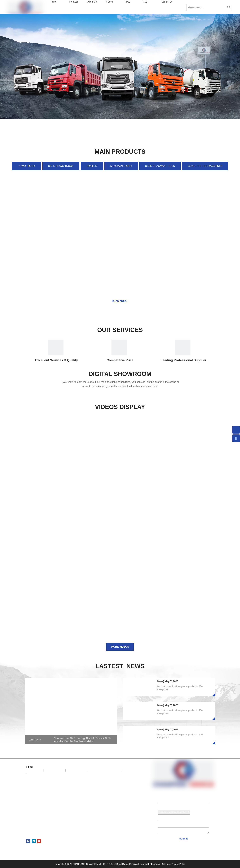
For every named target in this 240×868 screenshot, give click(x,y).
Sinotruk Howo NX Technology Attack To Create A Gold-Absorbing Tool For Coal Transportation (83, 740)
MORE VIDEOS (120, 647)
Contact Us (134, 770)
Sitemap (166, 864)
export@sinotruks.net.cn (83, 800)
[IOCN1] (56, 347)
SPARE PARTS (35, 828)
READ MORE (120, 301)
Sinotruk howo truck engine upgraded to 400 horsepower (180, 688)
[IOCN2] (119, 347)
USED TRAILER (35, 823)
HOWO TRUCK (26, 166)
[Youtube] (39, 841)
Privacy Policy (178, 864)
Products (77, 770)
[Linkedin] (34, 841)
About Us (55, 770)
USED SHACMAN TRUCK (160, 166)
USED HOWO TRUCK (61, 166)
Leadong (156, 864)
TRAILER (92, 166)
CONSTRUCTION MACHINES (205, 166)
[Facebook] (28, 841)
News (96, 770)
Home (35, 770)
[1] (183, 347)
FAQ (114, 770)
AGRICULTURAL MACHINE (41, 834)
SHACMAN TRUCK (121, 166)
